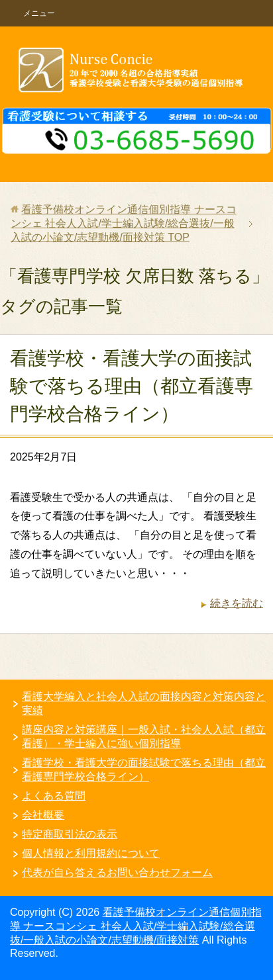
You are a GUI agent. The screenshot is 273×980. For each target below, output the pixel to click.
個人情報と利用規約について (91, 853)
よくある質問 (54, 796)
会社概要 (43, 815)
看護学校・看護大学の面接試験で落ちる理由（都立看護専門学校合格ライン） (132, 386)
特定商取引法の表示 (70, 834)
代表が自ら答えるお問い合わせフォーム (117, 872)
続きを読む (237, 603)
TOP (124, 223)
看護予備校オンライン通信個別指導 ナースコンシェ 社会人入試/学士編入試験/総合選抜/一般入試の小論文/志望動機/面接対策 (136, 926)
